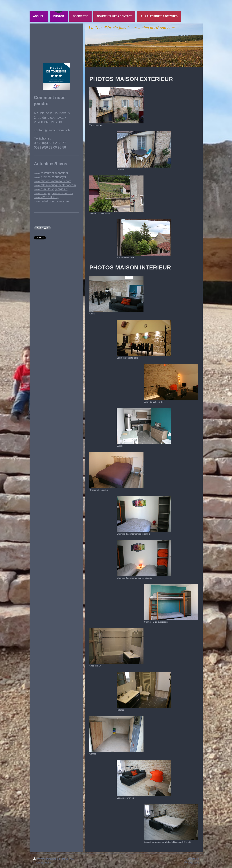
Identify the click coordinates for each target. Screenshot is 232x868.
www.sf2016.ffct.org (47, 197)
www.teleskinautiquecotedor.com (55, 185)
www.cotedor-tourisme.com (51, 201)
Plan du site (67, 859)
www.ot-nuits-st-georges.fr (51, 189)
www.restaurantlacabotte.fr (51, 173)
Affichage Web (191, 863)
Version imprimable (46, 859)
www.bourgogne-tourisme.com (54, 193)
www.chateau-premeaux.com (53, 181)
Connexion (193, 859)
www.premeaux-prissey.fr (50, 177)
